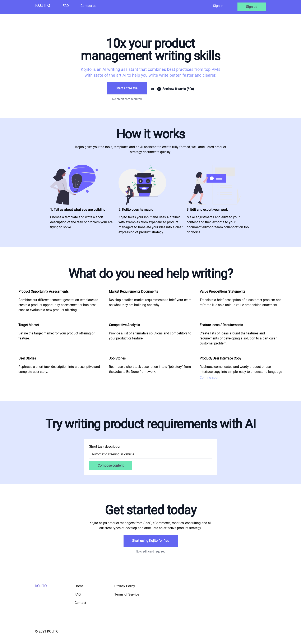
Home (79, 586)
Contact (80, 603)
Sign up (252, 7)
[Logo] (43, 7)
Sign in (218, 6)
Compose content (111, 466)
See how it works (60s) (172, 89)
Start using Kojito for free (151, 541)
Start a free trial (127, 88)
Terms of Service (127, 594)
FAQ (66, 6)
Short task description (105, 446)
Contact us (88, 6)
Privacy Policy (125, 586)
